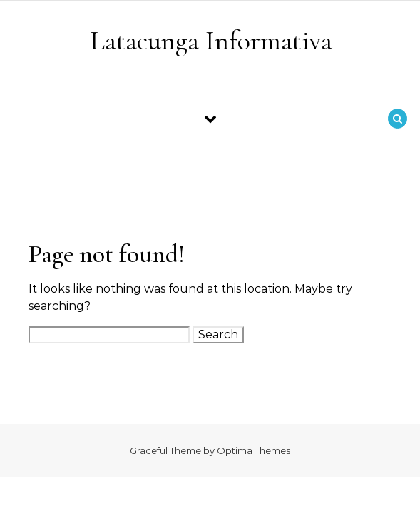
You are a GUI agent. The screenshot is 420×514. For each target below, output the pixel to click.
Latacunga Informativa (211, 41)
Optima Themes (253, 450)
